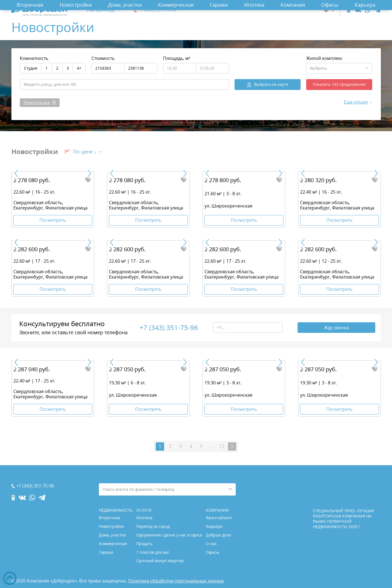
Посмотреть (53, 220)
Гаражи (219, 5)
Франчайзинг (219, 518)
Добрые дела (218, 535)
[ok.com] (349, 10)
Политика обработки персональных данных (176, 581)
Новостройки (76, 5)
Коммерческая (176, 5)
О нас (211, 544)
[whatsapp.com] (368, 10)
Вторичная (30, 5)
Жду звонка (336, 328)
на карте (271, 84)
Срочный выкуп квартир (160, 561)
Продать (144, 544)
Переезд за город (153, 526)
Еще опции (356, 102)
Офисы (330, 5)
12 (222, 446)
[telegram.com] (377, 10)
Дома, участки (125, 5)
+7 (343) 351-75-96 (157, 10)
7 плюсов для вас (153, 552)
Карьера (365, 5)
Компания (293, 5)
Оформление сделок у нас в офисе (169, 535)
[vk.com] (358, 10)
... (212, 446)
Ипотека (254, 5)
